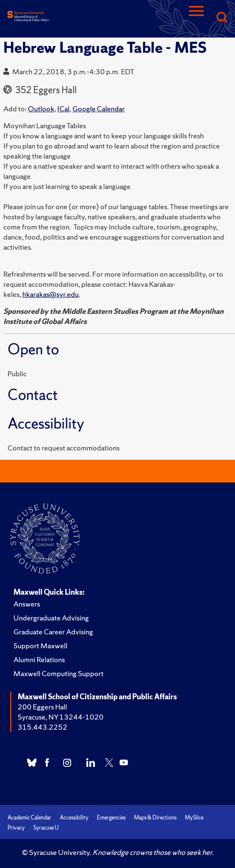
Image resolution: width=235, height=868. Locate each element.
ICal (63, 109)
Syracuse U (46, 828)
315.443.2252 (43, 727)
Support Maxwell (40, 646)
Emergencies (111, 818)
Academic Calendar (29, 818)
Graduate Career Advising (53, 632)
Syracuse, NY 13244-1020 (61, 717)
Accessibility (74, 818)
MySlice (194, 818)
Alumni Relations (39, 659)
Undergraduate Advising (51, 618)
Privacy (16, 828)
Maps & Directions (155, 818)
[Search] (222, 18)
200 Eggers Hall (42, 707)
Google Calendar (99, 109)
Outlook (41, 109)
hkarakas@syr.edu (51, 294)
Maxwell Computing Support (59, 673)
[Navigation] (196, 18)
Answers (27, 604)
